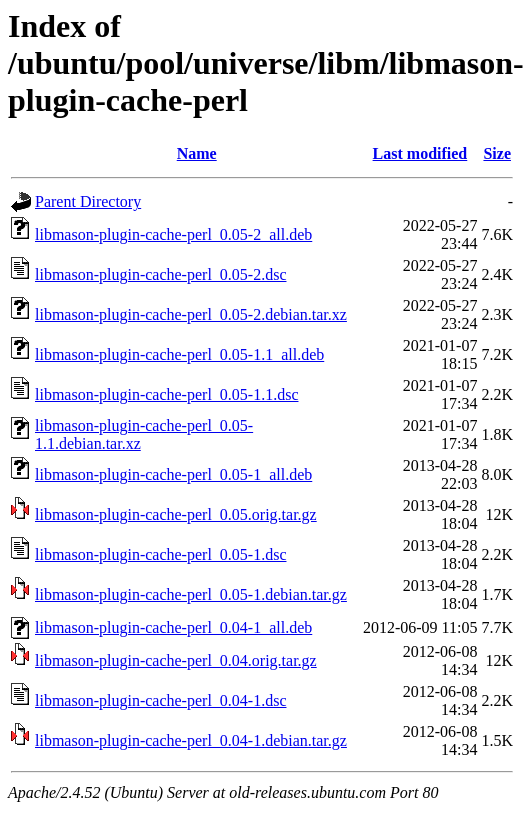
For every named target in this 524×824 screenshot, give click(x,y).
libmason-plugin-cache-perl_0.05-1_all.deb (173, 474)
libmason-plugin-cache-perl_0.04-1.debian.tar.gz (191, 740)
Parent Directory (88, 201)
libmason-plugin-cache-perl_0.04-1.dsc (160, 700)
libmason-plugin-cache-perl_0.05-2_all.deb (173, 234)
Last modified (420, 153)
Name (197, 153)
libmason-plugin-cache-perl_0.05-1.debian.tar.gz (191, 594)
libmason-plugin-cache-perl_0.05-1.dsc (160, 554)
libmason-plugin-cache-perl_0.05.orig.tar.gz (176, 514)
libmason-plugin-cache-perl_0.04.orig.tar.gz (176, 660)
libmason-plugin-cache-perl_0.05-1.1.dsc (166, 394)
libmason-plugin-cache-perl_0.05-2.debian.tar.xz (191, 314)
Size (497, 153)
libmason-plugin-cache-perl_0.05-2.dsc (160, 274)
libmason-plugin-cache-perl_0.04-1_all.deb (173, 627)
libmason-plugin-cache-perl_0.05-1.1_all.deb (179, 354)
